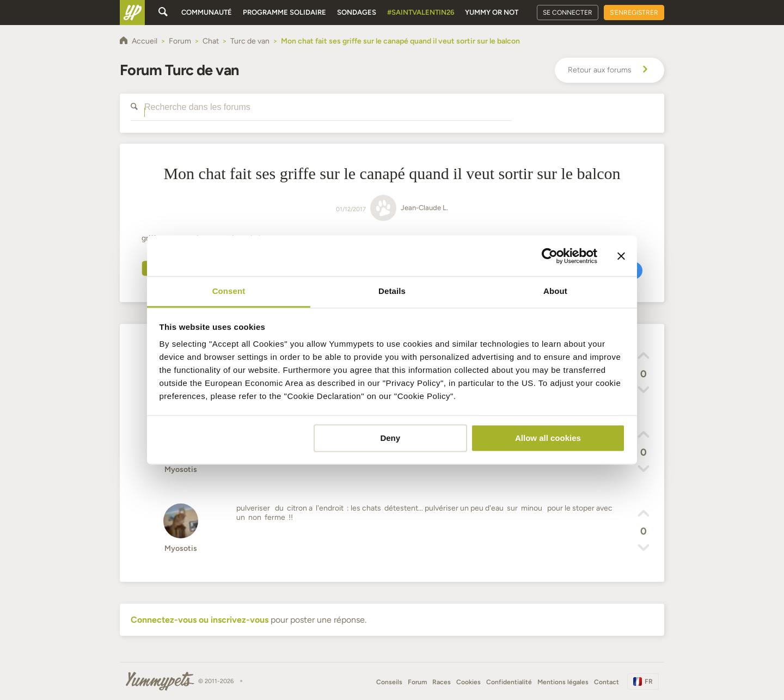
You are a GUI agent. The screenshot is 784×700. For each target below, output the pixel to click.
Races (442, 682)
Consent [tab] (229, 291)
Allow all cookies (548, 438)
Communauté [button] (207, 12)
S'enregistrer (634, 13)
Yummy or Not (492, 12)
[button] (644, 357)
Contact (607, 682)
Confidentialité (509, 682)
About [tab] (555, 291)
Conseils (389, 682)
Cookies (468, 682)
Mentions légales (563, 682)
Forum (417, 682)
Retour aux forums (610, 70)
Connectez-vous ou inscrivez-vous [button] (200, 620)
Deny (390, 438)
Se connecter (568, 13)
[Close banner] (621, 256)
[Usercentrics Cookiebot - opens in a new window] (550, 256)
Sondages (357, 12)
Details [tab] (392, 291)
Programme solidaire (284, 12)
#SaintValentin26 (421, 12)
